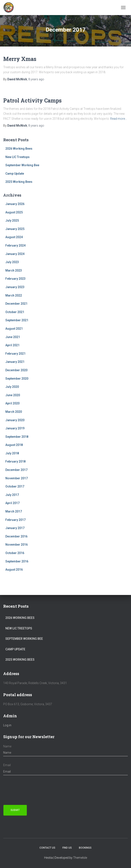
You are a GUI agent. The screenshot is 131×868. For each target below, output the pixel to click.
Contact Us (47, 848)
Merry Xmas (20, 59)
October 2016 (15, 553)
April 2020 (12, 403)
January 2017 (15, 528)
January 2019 (15, 428)
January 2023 (15, 287)
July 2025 (12, 220)
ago (36, 79)
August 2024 (14, 237)
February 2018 (15, 461)
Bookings (85, 848)
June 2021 (13, 337)
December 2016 (16, 536)
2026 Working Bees (19, 149)
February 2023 (15, 279)
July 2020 (12, 387)
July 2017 (12, 495)
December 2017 (16, 470)
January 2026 (15, 204)
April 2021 (12, 345)
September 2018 (17, 437)
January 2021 (15, 362)
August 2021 (14, 329)
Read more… (119, 119)
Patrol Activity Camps (32, 100)
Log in (7, 725)
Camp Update (15, 174)
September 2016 (17, 561)
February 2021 (15, 354)
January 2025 (15, 229)
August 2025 (14, 212)
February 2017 (15, 520)
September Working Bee (22, 165)
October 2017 (15, 486)
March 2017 (14, 511)
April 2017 (12, 503)
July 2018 (12, 453)
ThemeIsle (80, 858)
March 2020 (14, 412)
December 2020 (16, 370)
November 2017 (17, 478)
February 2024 (15, 245)
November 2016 (17, 545)
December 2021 (16, 304)
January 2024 (15, 254)
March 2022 (14, 295)
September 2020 (17, 379)
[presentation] (36, 790)
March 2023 (14, 270)
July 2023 (12, 262)
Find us (67, 848)
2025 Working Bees (19, 182)
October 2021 (15, 312)
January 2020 (15, 420)
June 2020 (13, 395)
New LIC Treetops (17, 157)
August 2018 (14, 445)
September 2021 (17, 320)
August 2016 (14, 570)
